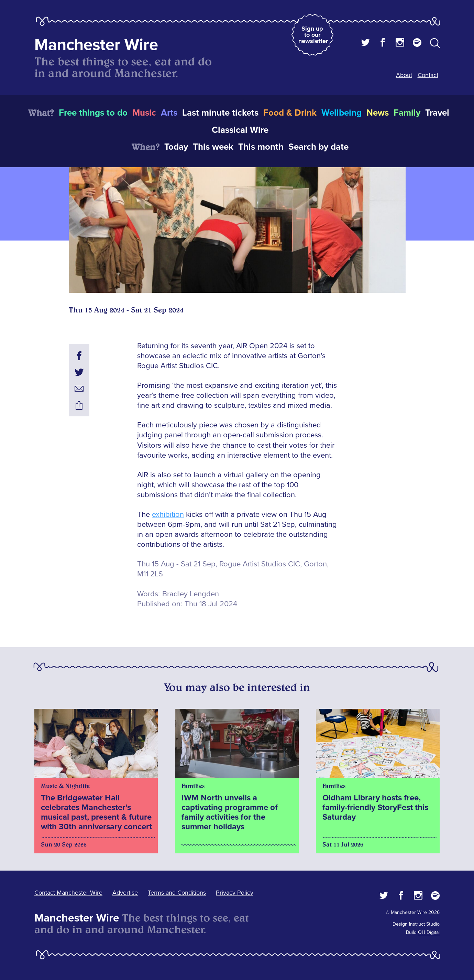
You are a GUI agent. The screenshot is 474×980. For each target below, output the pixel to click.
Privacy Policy (235, 893)
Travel (437, 113)
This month (261, 147)
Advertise (125, 893)
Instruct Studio (424, 924)
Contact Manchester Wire (68, 893)
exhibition (168, 515)
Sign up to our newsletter (313, 35)
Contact (428, 75)
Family (407, 113)
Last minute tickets (220, 113)
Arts (169, 113)
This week (213, 147)
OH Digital (429, 932)
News (378, 113)
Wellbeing (341, 113)
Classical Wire (240, 130)
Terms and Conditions (177, 893)
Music (144, 113)
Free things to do (93, 113)
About (404, 75)
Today (176, 147)
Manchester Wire (96, 45)
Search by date (318, 147)
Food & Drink (290, 113)
